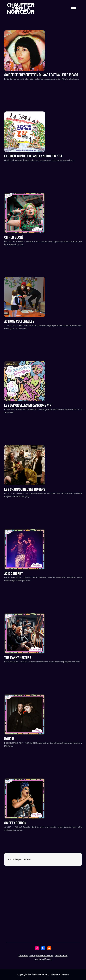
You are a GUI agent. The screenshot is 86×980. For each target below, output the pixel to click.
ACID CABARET (14, 574)
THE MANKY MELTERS (18, 658)
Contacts (23, 956)
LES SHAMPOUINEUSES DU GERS (25, 489)
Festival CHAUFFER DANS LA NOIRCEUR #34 (33, 156)
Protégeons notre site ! (41, 956)
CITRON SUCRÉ (14, 237)
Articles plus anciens (20, 859)
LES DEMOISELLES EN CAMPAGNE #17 (28, 405)
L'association (61, 956)
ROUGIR (9, 739)
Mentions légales (43, 959)
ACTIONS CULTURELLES (19, 321)
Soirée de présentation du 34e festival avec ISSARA (41, 75)
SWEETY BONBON (15, 823)
